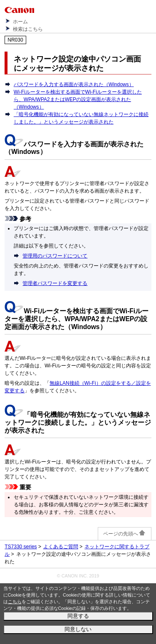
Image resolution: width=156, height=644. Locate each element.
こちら (15, 602)
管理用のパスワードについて (55, 256)
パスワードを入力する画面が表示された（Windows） (74, 84)
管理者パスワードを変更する (55, 283)
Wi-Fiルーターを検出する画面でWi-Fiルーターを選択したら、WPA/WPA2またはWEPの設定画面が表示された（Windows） (78, 99)
